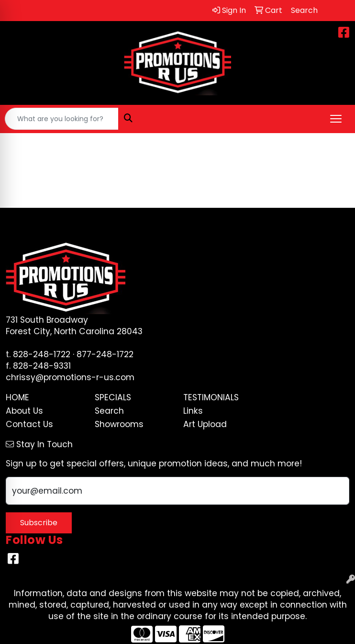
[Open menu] (336, 119)
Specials (113, 397)
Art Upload (205, 424)
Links (193, 411)
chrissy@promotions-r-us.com (70, 377)
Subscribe (39, 523)
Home (17, 397)
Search (109, 411)
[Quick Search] (62, 119)
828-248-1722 (42, 354)
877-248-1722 (105, 354)
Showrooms (119, 424)
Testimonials (211, 397)
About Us (24, 411)
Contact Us (29, 424)
